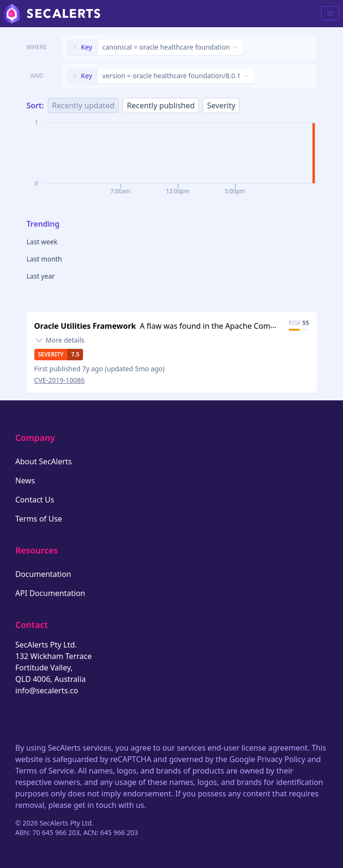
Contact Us (35, 500)
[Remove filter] (75, 47)
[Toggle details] (60, 340)
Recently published (161, 105)
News (25, 481)
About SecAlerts (43, 461)
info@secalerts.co (47, 690)
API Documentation (50, 593)
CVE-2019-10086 (60, 380)
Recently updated (83, 105)
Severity (221, 105)
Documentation (43, 574)
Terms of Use (39, 519)
